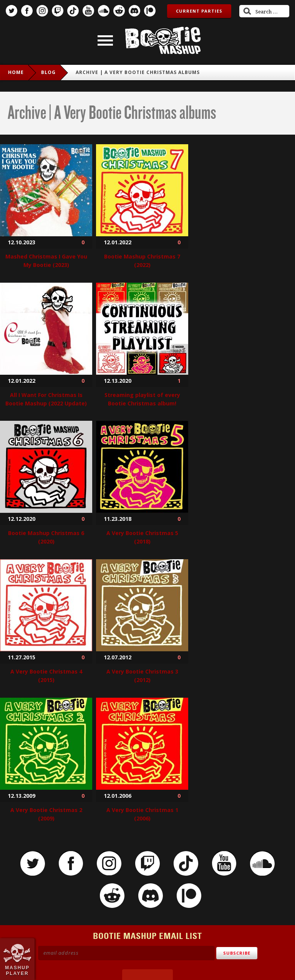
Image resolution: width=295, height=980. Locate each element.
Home (16, 72)
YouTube (88, 11)
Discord (134, 11)
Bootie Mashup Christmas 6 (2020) (46, 537)
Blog (48, 72)
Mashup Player (17, 970)
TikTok (73, 11)
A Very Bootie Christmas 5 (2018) (142, 537)
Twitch (58, 11)
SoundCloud (104, 11)
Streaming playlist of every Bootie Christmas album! (142, 399)
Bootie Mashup (163, 40)
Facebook (27, 11)
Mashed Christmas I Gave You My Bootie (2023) (46, 261)
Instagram (42, 11)
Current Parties (199, 11)
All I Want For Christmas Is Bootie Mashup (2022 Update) (46, 399)
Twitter (12, 11)
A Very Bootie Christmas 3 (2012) (142, 676)
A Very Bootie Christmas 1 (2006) (142, 814)
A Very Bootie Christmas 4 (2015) (46, 676)
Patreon (150, 11)
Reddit (119, 11)
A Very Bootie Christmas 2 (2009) (46, 814)
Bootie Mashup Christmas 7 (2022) (142, 261)
